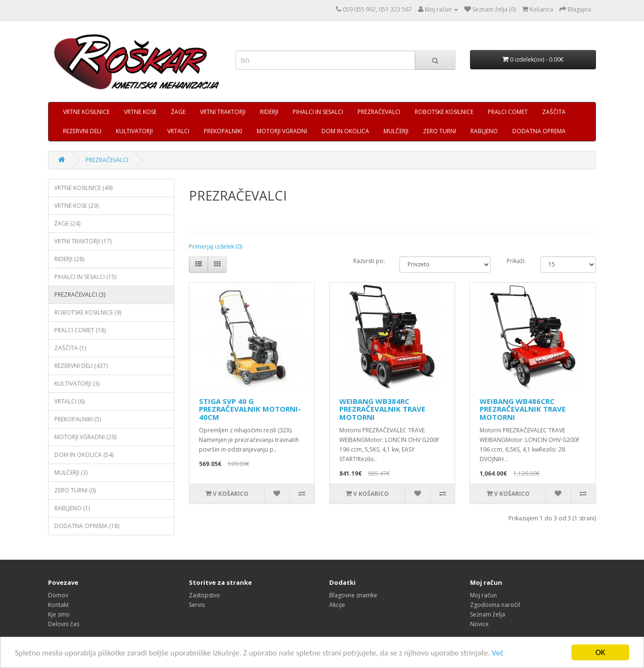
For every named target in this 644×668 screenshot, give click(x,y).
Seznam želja (488, 614)
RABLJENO (484, 131)
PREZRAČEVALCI (379, 112)
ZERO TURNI (440, 131)
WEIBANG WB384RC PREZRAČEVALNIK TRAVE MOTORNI (382, 409)
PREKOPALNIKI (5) (78, 419)
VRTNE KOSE (140, 112)
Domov (58, 595)
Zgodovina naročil (495, 605)
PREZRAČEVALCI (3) (80, 295)
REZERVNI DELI (82, 131)
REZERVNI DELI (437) (81, 366)
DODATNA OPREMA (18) (87, 526)
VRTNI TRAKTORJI (223, 112)
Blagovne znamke (353, 595)
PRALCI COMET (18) (80, 330)
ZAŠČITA (554, 112)
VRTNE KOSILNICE (86, 112)
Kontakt (58, 605)
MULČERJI (396, 131)
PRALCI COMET (508, 112)
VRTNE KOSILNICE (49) (83, 188)
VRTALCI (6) (69, 401)
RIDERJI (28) (69, 259)
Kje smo (59, 614)
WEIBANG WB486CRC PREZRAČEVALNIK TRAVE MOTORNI (523, 409)
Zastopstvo (204, 595)
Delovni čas (64, 624)
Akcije (337, 605)
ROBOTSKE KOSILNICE (444, 112)
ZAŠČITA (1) (70, 348)
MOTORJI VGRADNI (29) (85, 437)
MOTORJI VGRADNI (282, 131)
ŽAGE (178, 112)
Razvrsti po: (369, 261)
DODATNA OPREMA (539, 131)
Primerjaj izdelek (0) (216, 246)
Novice (479, 624)
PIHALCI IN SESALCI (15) (85, 277)
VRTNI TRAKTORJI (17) (83, 241)
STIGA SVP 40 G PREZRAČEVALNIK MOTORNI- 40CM (250, 409)
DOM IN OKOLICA (345, 131)
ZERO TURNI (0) (75, 490)
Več (497, 653)
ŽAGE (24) (67, 223)
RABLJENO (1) (72, 508)
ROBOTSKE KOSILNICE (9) (88, 312)
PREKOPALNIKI (223, 131)
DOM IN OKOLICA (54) (84, 455)
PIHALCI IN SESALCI (318, 112)
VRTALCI (178, 131)
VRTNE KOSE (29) (76, 206)
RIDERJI (269, 112)
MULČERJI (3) (71, 473)
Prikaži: (516, 261)
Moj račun (483, 595)
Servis (197, 605)
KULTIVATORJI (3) (77, 384)
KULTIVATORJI (134, 131)
